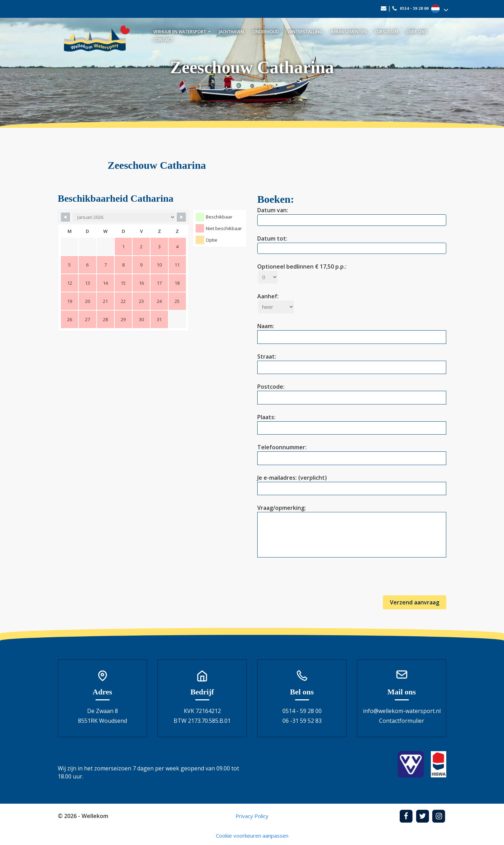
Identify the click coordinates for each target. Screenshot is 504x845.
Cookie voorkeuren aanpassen (252, 836)
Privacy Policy (252, 816)
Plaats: (352, 422)
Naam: (352, 331)
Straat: (352, 362)
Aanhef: (276, 302)
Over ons (417, 32)
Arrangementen (349, 32)
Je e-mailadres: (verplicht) (352, 483)
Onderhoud (266, 32)
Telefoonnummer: (352, 453)
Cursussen (386, 32)
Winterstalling (305, 32)
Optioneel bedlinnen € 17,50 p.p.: (302, 272)
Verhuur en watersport (180, 32)
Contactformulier (402, 721)
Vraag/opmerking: (352, 532)
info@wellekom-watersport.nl (402, 711)
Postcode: (352, 392)
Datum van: (352, 215)
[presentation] (310, 582)
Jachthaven (231, 32)
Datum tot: (352, 243)
